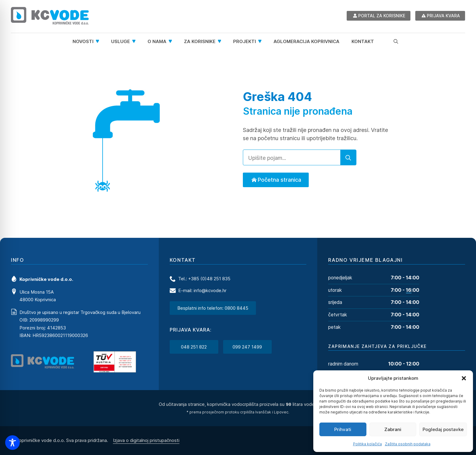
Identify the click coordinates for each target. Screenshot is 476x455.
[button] (464, 378)
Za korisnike (200, 41)
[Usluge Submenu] (136, 41)
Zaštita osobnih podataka (408, 444)
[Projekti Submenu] (262, 41)
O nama (157, 41)
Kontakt (363, 41)
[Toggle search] (396, 41)
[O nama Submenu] (172, 41)
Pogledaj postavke (443, 429)
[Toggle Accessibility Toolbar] (12, 443)
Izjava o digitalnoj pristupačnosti (146, 440)
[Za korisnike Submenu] (221, 41)
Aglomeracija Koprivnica (306, 41)
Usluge (121, 41)
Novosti (83, 41)
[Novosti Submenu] (99, 41)
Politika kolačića (367, 444)
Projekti (245, 41)
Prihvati (343, 429)
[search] (348, 158)
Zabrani (393, 429)
